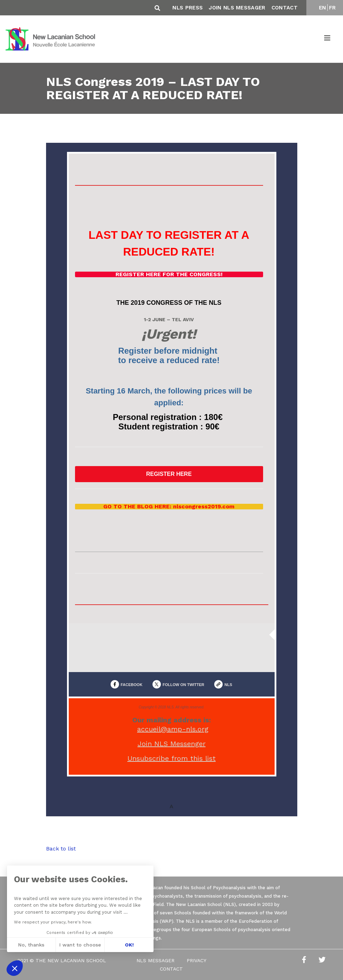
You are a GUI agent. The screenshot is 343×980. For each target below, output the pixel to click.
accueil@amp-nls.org (173, 729)
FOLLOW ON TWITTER (183, 685)
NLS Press (188, 8)
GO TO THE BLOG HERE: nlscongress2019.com (169, 507)
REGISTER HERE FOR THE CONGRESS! (169, 274)
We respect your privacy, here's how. (53, 922)
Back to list (61, 849)
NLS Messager (155, 960)
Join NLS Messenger (171, 744)
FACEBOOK (132, 685)
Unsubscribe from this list (171, 758)
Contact (285, 8)
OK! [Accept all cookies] (129, 945)
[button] (15, 968)
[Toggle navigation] (328, 39)
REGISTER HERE (169, 474)
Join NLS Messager (237, 8)
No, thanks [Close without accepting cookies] (31, 945)
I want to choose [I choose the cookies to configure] (80, 945)
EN (323, 8)
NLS (228, 685)
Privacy (196, 960)
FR (333, 8)
